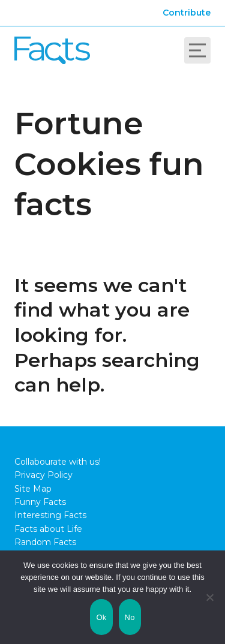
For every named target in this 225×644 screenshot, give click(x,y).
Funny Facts (40, 502)
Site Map (33, 489)
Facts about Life (48, 529)
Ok (101, 617)
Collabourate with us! (58, 462)
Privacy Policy (43, 475)
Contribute (187, 13)
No (130, 617)
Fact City (52, 50)
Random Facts (45, 542)
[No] (210, 597)
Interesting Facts (50, 515)
